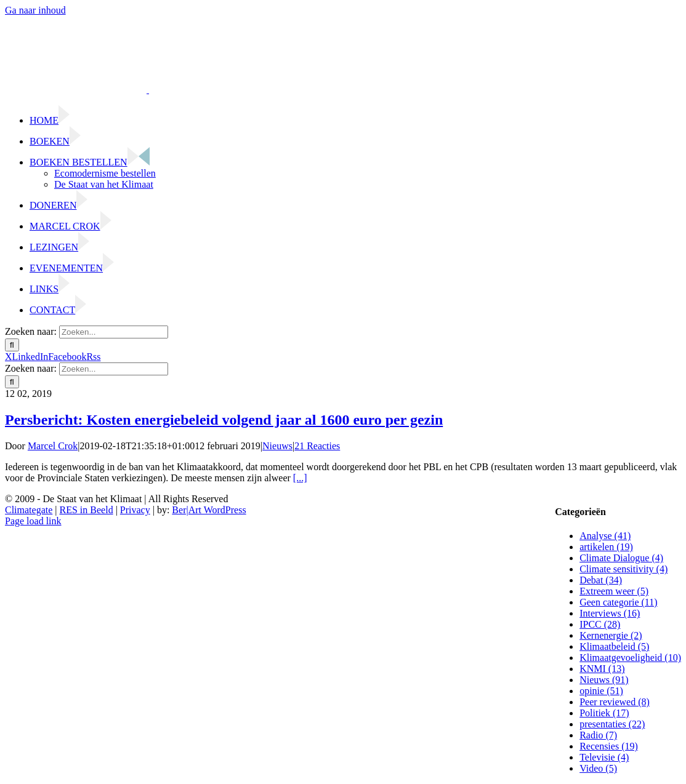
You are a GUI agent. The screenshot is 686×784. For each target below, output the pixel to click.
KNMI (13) (602, 669)
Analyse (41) (605, 536)
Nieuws (277, 446)
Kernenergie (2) (611, 635)
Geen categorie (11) (618, 602)
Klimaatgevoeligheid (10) (630, 658)
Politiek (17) (604, 713)
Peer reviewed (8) (615, 702)
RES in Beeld (87, 510)
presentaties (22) (612, 724)
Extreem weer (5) (614, 591)
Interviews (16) (610, 613)
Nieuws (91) (604, 680)
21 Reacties (317, 446)
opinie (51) (601, 691)
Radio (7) (598, 735)
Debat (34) (601, 580)
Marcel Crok (53, 446)
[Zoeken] (12, 345)
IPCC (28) (600, 624)
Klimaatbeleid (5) (614, 646)
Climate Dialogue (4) (621, 558)
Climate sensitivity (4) (623, 569)
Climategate (29, 510)
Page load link (33, 521)
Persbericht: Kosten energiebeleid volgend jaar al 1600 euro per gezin (224, 420)
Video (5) (598, 768)
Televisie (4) (604, 757)
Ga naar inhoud (35, 10)
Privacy (135, 510)
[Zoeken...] (114, 332)
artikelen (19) (606, 547)
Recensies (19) (609, 746)
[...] (300, 478)
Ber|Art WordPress (209, 510)
